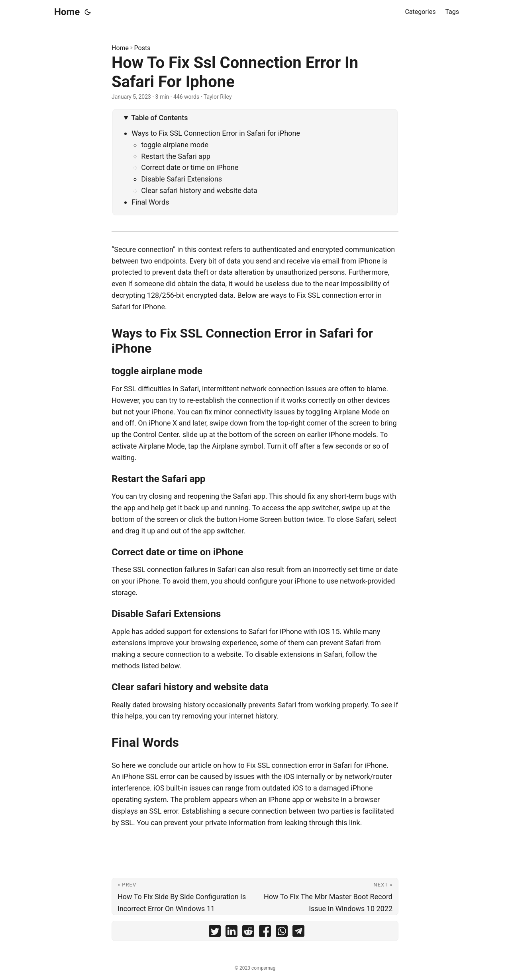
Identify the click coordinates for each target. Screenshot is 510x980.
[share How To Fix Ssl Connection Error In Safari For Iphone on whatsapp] (282, 933)
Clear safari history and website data (199, 190)
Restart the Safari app (176, 156)
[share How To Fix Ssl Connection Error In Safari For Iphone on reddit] (248, 933)
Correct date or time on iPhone (190, 167)
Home (67, 12)
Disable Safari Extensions (181, 179)
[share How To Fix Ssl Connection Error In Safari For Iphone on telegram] (298, 933)
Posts (142, 48)
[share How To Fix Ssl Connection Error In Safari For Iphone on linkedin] (231, 933)
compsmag (263, 968)
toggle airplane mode (175, 145)
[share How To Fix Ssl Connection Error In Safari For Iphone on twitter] (215, 933)
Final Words (150, 202)
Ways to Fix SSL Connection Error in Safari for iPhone (216, 133)
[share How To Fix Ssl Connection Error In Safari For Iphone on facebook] (265, 933)
